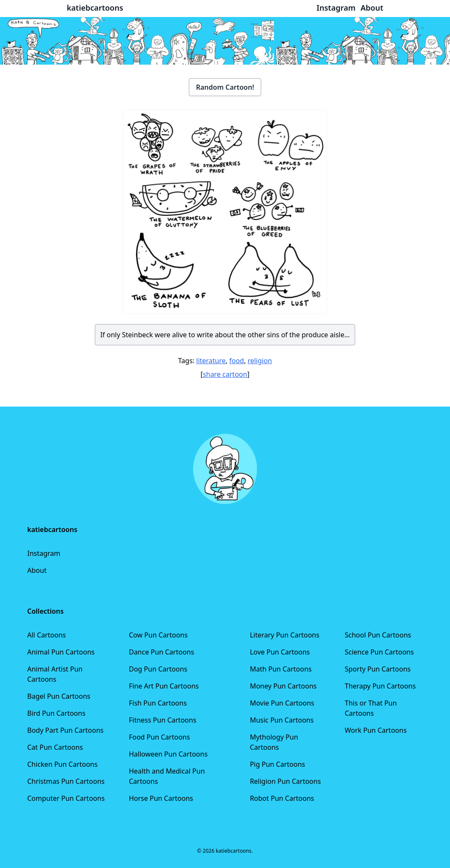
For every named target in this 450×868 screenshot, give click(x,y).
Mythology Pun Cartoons (274, 742)
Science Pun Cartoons (379, 652)
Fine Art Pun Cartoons (164, 686)
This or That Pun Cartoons (371, 708)
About (37, 570)
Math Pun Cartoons (281, 669)
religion (260, 361)
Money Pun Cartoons (283, 686)
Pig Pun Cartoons (277, 764)
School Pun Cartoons (378, 635)
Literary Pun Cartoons (285, 635)
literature (211, 361)
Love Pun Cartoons (280, 652)
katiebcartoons (95, 8)
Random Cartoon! (225, 87)
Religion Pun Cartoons (285, 781)
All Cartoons (47, 635)
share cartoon (225, 374)
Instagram (44, 553)
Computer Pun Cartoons (66, 798)
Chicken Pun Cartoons (62, 764)
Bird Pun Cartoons (56, 713)
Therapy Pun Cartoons (380, 686)
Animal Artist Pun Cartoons (55, 674)
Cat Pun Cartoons (55, 747)
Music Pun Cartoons (282, 720)
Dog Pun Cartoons (158, 669)
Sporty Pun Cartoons (378, 669)
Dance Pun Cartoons (161, 652)
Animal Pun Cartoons (61, 652)
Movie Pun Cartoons (282, 703)
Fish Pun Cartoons (158, 703)
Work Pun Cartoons (376, 730)
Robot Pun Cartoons (282, 798)
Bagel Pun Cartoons (59, 696)
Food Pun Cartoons (159, 737)
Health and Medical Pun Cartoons (167, 776)
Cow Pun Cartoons (158, 635)
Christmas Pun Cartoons (66, 781)
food (237, 361)
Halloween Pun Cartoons (168, 754)
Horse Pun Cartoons (161, 798)
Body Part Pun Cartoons (65, 730)
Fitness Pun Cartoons (163, 720)
